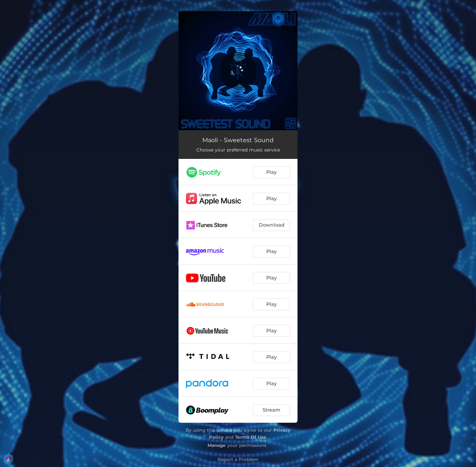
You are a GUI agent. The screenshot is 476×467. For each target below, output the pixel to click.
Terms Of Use (251, 437)
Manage (217, 445)
